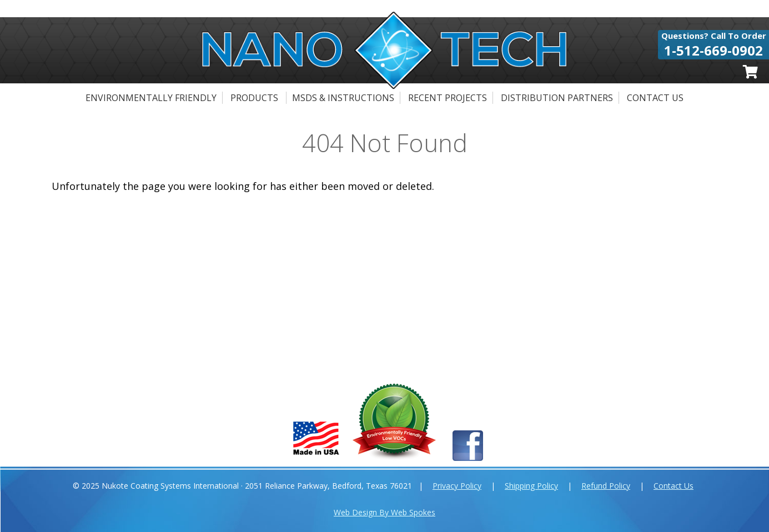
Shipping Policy (531, 486)
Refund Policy (606, 486)
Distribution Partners (557, 98)
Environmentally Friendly (151, 98)
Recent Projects (448, 98)
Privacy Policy (457, 486)
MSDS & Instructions (343, 98)
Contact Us (655, 98)
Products (254, 98)
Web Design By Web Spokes (384, 512)
